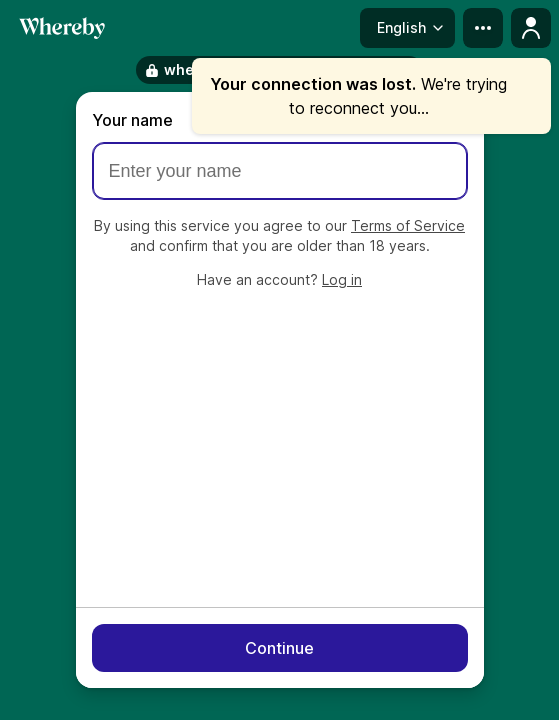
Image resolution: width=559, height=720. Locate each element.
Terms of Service (408, 225)
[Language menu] (407, 28)
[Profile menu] (531, 28)
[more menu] (483, 28)
